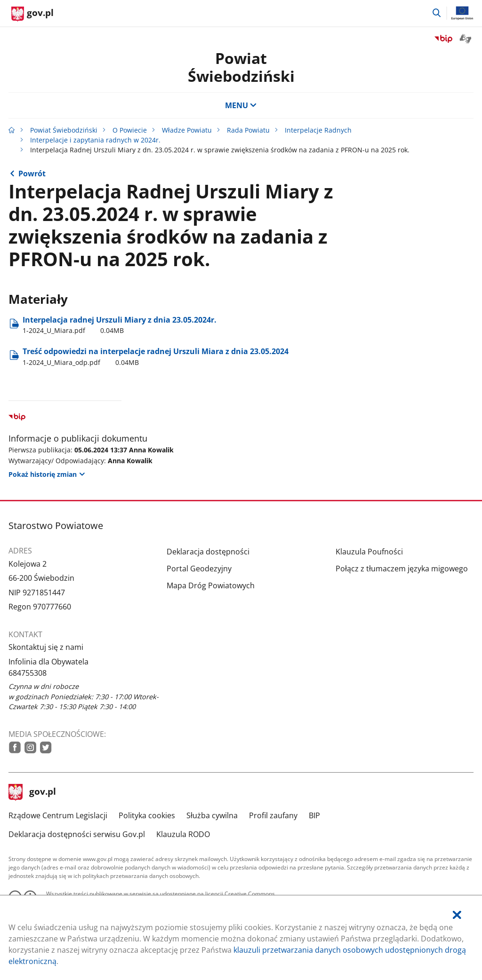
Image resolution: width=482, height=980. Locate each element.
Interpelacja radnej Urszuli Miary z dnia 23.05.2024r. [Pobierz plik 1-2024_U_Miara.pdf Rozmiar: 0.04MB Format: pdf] (120, 325)
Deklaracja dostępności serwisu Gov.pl (77, 834)
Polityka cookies (147, 815)
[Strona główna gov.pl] (32, 14)
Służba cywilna (212, 815)
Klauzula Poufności (369, 552)
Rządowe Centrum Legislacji (58, 815)
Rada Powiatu (248, 130)
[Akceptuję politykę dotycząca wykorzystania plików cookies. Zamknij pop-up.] (457, 915)
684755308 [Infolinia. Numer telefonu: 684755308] (28, 673)
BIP (314, 815)
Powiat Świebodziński (241, 67)
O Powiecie (130, 130)
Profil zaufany (273, 815)
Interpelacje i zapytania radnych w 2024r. (95, 140)
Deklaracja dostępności (208, 552)
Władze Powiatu (187, 130)
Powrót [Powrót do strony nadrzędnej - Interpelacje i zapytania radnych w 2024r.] (32, 174)
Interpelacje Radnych (318, 130)
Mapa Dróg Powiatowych (211, 585)
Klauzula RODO (183, 834)
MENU (241, 105)
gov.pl (32, 792)
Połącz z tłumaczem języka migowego (402, 569)
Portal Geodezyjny (199, 569)
